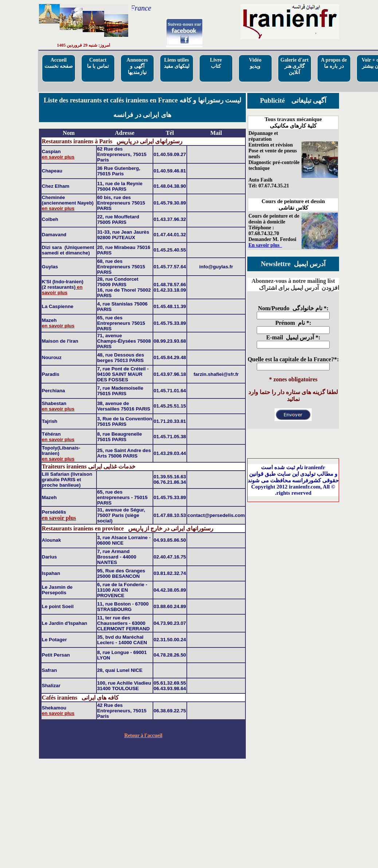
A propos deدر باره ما (334, 63)
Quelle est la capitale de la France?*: (293, 359)
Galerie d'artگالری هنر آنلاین (294, 66)
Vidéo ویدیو (255, 63)
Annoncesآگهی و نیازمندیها (137, 66)
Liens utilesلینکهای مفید (177, 63)
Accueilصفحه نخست (59, 63)
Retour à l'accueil (143, 735)
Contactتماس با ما (98, 63)
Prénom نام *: (293, 323)
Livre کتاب (216, 63)
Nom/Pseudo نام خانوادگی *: (293, 308)
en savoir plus (58, 157)
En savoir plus (265, 245)
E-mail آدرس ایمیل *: (293, 337)
